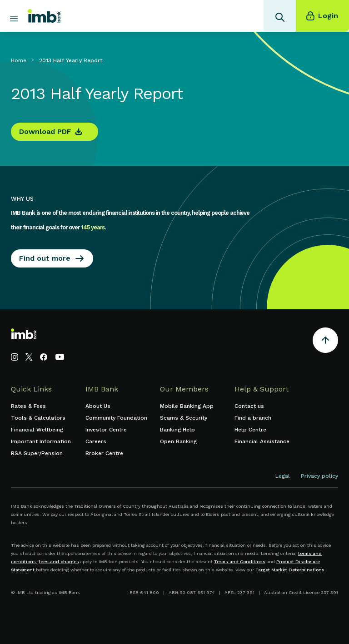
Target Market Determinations (290, 570)
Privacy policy (319, 476)
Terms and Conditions (240, 562)
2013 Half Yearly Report (71, 60)
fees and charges (59, 562)
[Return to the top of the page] (325, 342)
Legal (283, 476)
